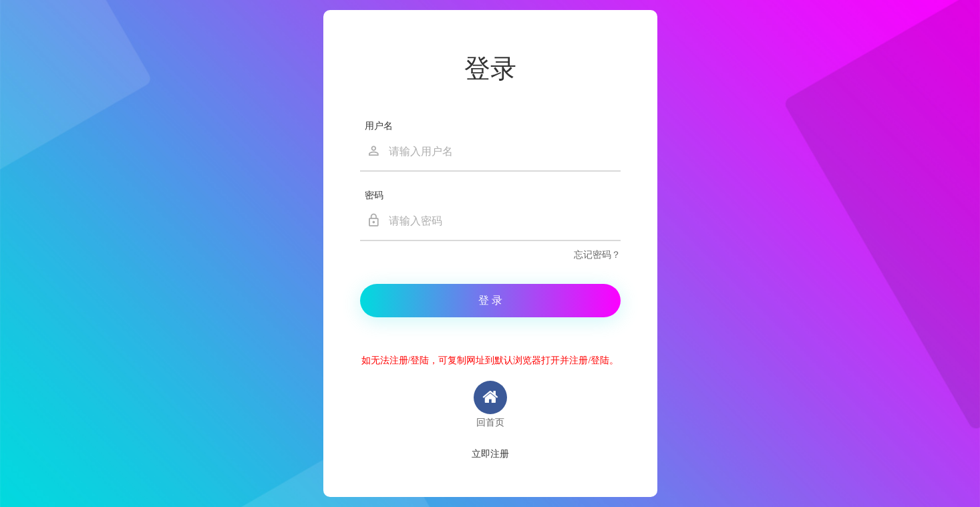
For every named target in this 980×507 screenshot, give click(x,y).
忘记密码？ (597, 255)
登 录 (490, 300)
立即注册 (490, 454)
